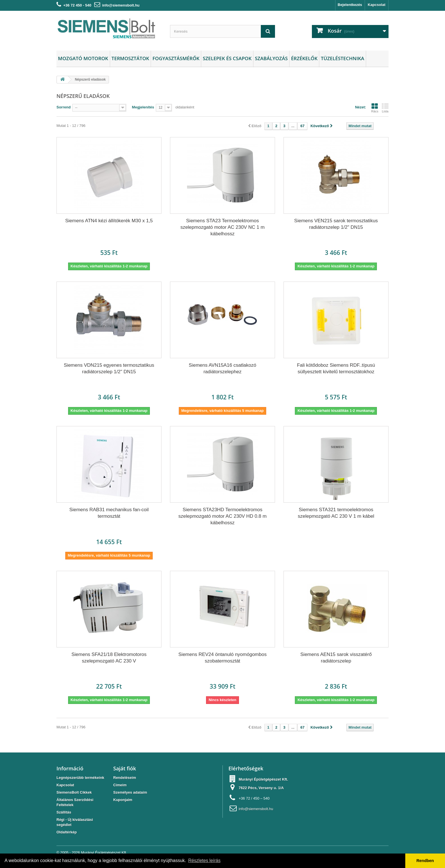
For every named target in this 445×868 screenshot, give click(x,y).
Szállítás (64, 812)
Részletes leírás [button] (204, 860)
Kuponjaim (123, 800)
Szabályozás (271, 58)
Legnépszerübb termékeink (80, 778)
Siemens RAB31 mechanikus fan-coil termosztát (109, 513)
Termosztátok (130, 58)
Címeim (120, 785)
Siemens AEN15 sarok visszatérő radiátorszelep (336, 658)
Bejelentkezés (350, 5)
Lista (385, 108)
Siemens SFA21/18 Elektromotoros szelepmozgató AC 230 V (109, 658)
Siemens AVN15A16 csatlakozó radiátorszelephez (222, 368)
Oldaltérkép (67, 832)
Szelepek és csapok (227, 58)
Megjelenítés (143, 107)
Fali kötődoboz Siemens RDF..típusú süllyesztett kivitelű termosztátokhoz (336, 368)
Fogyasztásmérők (176, 58)
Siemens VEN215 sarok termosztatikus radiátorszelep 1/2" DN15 (336, 224)
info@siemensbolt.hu (121, 5)
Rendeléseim (125, 778)
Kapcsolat (377, 5)
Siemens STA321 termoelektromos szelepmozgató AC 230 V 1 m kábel (336, 513)
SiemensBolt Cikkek (74, 792)
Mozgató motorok (83, 58)
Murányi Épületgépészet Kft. (104, 853)
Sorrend (64, 107)
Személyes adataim (130, 792)
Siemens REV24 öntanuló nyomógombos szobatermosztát (223, 658)
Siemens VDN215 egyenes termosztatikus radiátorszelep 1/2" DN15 (109, 368)
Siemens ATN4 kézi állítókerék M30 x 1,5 (109, 221)
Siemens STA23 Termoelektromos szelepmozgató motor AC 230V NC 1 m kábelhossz (223, 227)
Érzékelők (304, 58)
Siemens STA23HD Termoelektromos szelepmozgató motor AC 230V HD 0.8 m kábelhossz (223, 516)
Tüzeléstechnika (342, 58)
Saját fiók (125, 768)
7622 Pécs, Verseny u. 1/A (261, 788)
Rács (375, 108)
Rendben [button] (425, 861)
